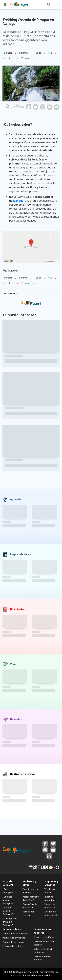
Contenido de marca (13, 942)
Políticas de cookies (12, 946)
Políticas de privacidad (14, 938)
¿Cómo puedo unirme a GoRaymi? (10, 922)
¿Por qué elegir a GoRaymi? (8, 911)
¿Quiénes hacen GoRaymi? (8, 900)
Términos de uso (12, 929)
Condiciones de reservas (15, 934)
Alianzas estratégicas (45, 937)
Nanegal (19, 201)
